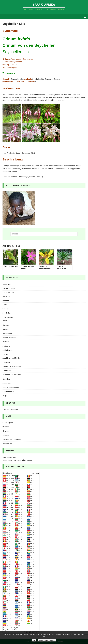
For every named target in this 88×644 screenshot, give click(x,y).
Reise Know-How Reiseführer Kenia (17, 460)
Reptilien (6, 379)
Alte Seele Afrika (9, 457)
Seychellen (7, 313)
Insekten (6, 362)
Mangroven (7, 333)
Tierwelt (6, 354)
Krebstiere (7, 371)
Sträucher (7, 346)
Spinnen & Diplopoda (11, 387)
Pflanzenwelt (8, 317)
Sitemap (6, 435)
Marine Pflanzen (9, 338)
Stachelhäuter (8, 392)
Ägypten (6, 296)
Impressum (7, 444)
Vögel (5, 396)
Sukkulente (7, 350)
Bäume (5, 321)
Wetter (6, 427)
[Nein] (85, 638)
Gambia (6, 300)
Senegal (6, 309)
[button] (85, 17)
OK (34, 640)
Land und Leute (9, 293)
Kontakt (6, 431)
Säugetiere (7, 383)
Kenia (5, 305)
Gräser (5, 329)
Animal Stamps (9, 288)
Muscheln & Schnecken (12, 375)
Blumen (6, 325)
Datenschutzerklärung (47, 640)
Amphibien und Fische (11, 358)
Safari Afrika (8, 423)
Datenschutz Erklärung (12, 439)
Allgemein (6, 284)
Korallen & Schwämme (12, 366)
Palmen (6, 342)
